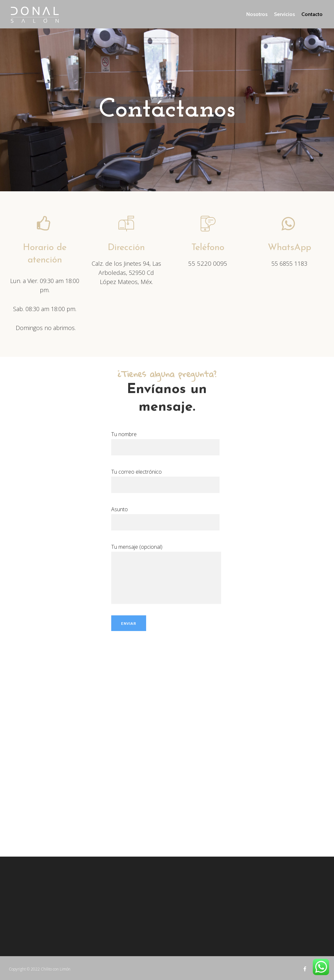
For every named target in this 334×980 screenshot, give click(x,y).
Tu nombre (165, 441)
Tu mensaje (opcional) (166, 552)
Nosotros (257, 14)
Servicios (284, 14)
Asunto (165, 516)
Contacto (312, 14)
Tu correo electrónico (165, 478)
